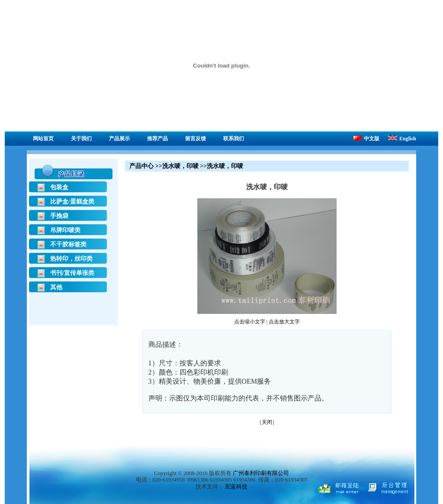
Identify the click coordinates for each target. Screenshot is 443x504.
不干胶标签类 (68, 244)
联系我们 (234, 139)
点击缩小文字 (250, 322)
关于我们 (81, 139)
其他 (56, 287)
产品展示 (119, 139)
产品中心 (141, 166)
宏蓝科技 (236, 487)
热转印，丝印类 (71, 259)
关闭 (267, 422)
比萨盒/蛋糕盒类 (72, 202)
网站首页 (43, 139)
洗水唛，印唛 (180, 166)
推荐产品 (157, 139)
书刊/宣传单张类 (72, 273)
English (402, 139)
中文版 (366, 139)
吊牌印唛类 (65, 230)
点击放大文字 (284, 322)
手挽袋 (59, 216)
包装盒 (59, 187)
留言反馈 (196, 139)
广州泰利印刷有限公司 (261, 473)
